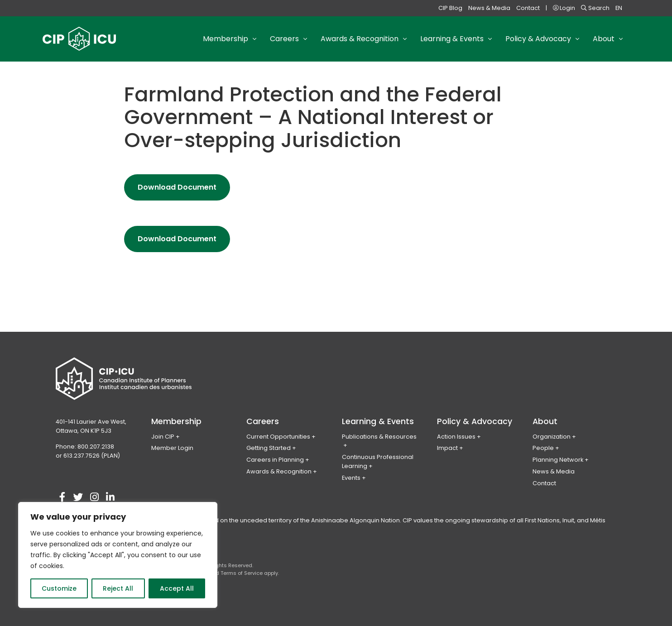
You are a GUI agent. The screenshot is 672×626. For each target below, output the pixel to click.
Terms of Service (242, 573)
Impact (447, 448)
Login (564, 8)
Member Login (172, 448)
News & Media (489, 8)
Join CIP (163, 437)
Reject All (118, 588)
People (543, 448)
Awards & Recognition (279, 471)
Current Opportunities (278, 437)
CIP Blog (450, 8)
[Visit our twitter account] (78, 497)
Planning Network (558, 460)
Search (595, 8)
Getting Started (269, 448)
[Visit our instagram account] (94, 497)
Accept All (177, 588)
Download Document (184, 190)
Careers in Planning (275, 460)
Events (351, 478)
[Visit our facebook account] (62, 497)
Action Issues (456, 437)
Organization (552, 437)
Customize (59, 588)
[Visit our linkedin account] (110, 497)
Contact (528, 8)
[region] (118, 555)
